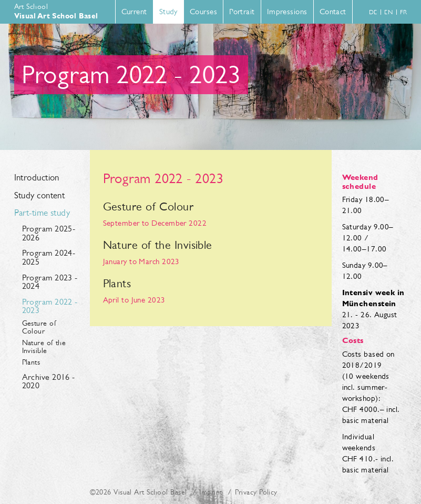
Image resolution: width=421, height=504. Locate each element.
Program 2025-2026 (49, 233)
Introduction (37, 178)
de (373, 12)
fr (404, 12)
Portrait (242, 11)
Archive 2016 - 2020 (49, 381)
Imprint (210, 492)
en (388, 12)
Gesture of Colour (39, 327)
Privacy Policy (256, 492)
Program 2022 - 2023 (50, 306)
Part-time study (42, 213)
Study (168, 11)
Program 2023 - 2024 (50, 282)
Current (134, 11)
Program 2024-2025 (49, 257)
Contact (333, 11)
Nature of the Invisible (44, 347)
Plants (31, 362)
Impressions (287, 11)
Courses (203, 11)
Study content (40, 196)
